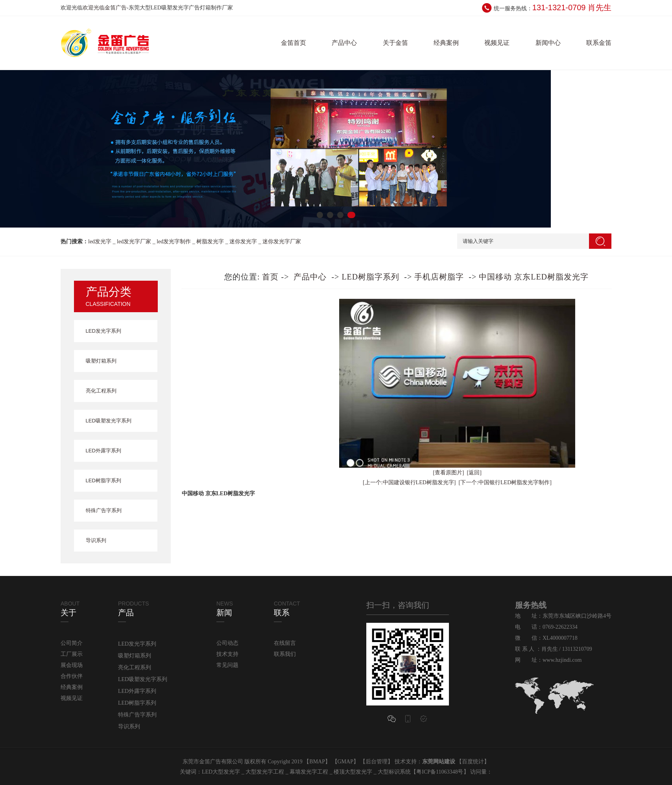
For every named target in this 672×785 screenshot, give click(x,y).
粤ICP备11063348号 (440, 772)
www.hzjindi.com (562, 660)
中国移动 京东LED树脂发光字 (534, 277)
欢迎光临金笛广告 (105, 8)
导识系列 (96, 540)
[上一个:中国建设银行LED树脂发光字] (409, 482)
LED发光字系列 (103, 331)
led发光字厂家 (134, 242)
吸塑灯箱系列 (101, 361)
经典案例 (446, 43)
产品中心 (344, 43)
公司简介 (72, 643)
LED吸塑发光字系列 (109, 421)
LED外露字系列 (103, 451)
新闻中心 (548, 43)
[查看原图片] (448, 473)
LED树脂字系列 (103, 480)
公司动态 (227, 643)
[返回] (474, 473)
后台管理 (377, 762)
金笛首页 (294, 43)
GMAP (345, 762)
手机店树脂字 (439, 277)
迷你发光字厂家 (282, 242)
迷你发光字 (243, 242)
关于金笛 (395, 43)
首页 (270, 277)
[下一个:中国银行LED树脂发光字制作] (505, 482)
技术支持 (227, 654)
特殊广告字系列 (104, 510)
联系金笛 (599, 43)
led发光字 (100, 242)
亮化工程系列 (101, 391)
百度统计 (473, 762)
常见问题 (227, 665)
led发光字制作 (174, 242)
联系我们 (285, 654)
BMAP (317, 762)
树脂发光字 (210, 242)
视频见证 (497, 43)
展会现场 (72, 665)
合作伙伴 (72, 676)
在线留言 (285, 643)
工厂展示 (72, 654)
